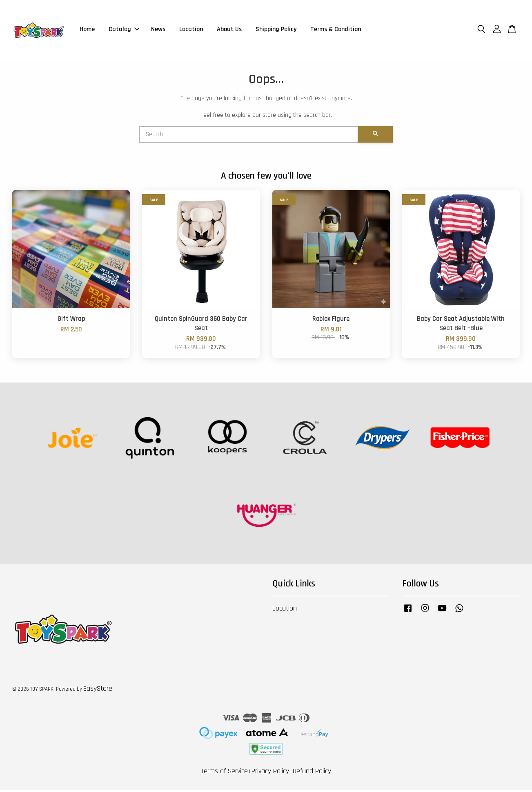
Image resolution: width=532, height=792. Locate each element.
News (158, 30)
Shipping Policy (276, 30)
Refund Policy (312, 773)
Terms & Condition (336, 30)
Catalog (124, 30)
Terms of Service (224, 773)
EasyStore (98, 691)
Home (87, 30)
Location (191, 30)
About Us (229, 30)
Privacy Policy (270, 773)
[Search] (249, 137)
